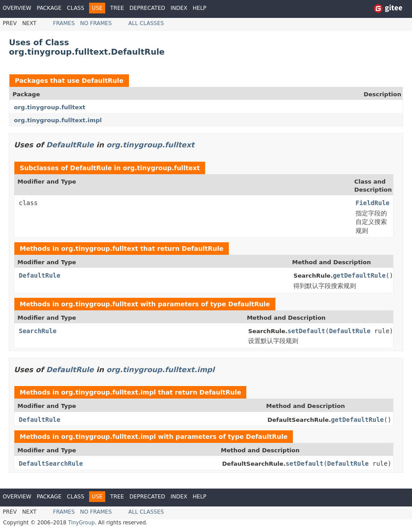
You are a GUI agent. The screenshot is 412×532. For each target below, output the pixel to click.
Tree (117, 8)
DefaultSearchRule (51, 463)
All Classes (146, 23)
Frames (64, 23)
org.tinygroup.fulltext (50, 107)
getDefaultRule (359, 275)
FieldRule (373, 203)
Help (200, 8)
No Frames (96, 23)
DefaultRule (102, 81)
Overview (17, 8)
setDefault (306, 331)
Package (49, 8)
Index (179, 8)
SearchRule (38, 331)
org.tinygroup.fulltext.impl (58, 120)
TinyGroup (82, 523)
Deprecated (147, 8)
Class (75, 8)
